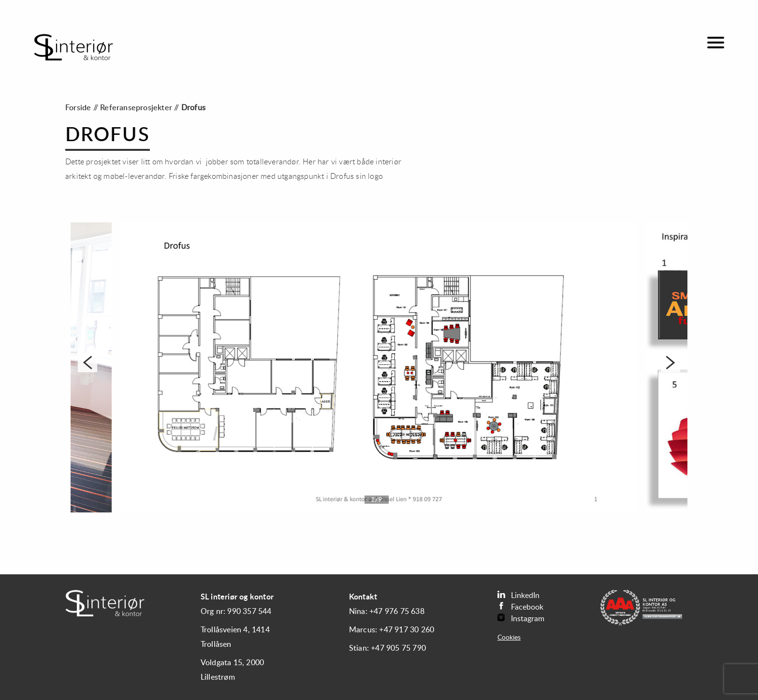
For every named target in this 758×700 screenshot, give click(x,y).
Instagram (521, 618)
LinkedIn (518, 595)
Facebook (520, 606)
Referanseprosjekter (136, 108)
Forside (78, 108)
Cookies (509, 637)
